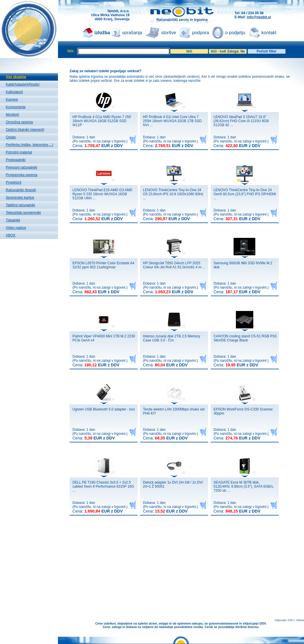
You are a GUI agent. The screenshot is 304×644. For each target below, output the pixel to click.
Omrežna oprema (19, 122)
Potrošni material (19, 152)
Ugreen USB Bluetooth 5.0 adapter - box (104, 409)
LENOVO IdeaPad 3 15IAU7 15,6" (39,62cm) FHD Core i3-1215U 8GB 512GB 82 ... (241, 121)
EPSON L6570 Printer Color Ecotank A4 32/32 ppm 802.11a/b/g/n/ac (103, 265)
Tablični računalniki (20, 205)
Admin (300, 620)
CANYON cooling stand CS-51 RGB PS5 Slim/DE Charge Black (245, 338)
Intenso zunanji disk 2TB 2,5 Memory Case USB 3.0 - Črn (171, 338)
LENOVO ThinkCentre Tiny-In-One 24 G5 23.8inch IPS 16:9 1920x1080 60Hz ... (173, 194)
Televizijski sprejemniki (23, 213)
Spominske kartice (20, 198)
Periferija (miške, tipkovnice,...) (29, 145)
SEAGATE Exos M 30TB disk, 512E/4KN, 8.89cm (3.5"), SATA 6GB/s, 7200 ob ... (244, 486)
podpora (201, 33)
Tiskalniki (13, 220)
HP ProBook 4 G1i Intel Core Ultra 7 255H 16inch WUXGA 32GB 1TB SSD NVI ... (172, 121)
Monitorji (12, 115)
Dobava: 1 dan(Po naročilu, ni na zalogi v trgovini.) (100, 142)
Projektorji (13, 182)
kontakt (269, 33)
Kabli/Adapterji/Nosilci (23, 84)
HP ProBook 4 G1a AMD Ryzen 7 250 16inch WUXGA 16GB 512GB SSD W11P (102, 121)
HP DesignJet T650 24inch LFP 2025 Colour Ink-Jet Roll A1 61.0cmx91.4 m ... (174, 265)
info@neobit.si (259, 17)
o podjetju (235, 33)
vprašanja (132, 33)
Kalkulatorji (14, 92)
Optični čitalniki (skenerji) (25, 130)
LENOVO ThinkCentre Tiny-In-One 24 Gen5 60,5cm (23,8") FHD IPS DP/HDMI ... (245, 194)
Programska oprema (22, 175)
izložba (102, 33)
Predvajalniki (16, 160)
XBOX (11, 235)
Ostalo (11, 137)
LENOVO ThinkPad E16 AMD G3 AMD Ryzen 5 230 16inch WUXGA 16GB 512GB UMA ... (102, 194)
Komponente (16, 107)
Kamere (12, 100)
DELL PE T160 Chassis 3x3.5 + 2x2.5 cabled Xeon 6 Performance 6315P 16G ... (103, 486)
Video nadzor (16, 228)
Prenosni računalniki (21, 167)
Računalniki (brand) (21, 190)
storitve (169, 33)
